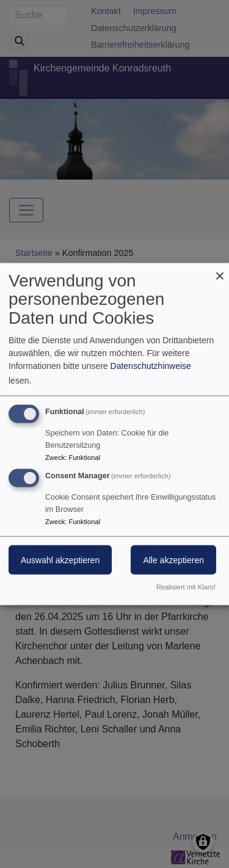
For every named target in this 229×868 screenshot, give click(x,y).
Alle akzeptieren (173, 560)
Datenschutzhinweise (151, 365)
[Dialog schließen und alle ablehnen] (220, 270)
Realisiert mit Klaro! (186, 587)
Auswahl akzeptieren (60, 560)
